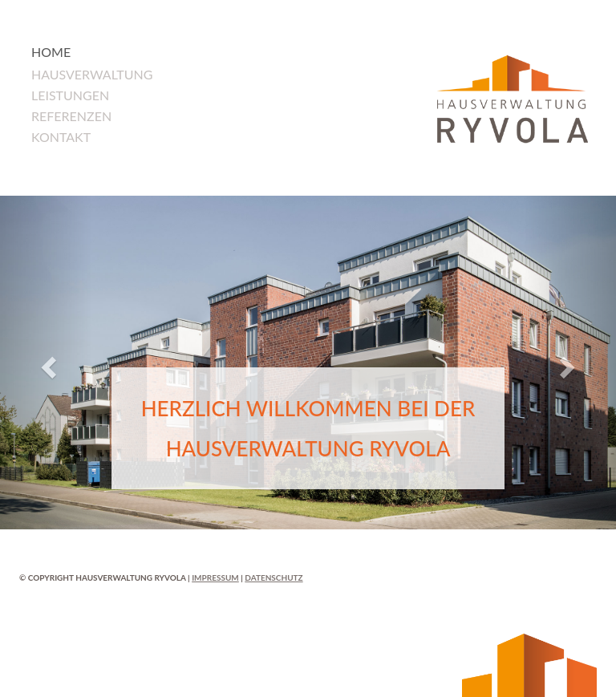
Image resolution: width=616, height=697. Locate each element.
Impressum (215, 577)
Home (51, 52)
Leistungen (70, 95)
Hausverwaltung (92, 74)
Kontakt (61, 137)
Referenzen (71, 116)
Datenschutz (274, 577)
